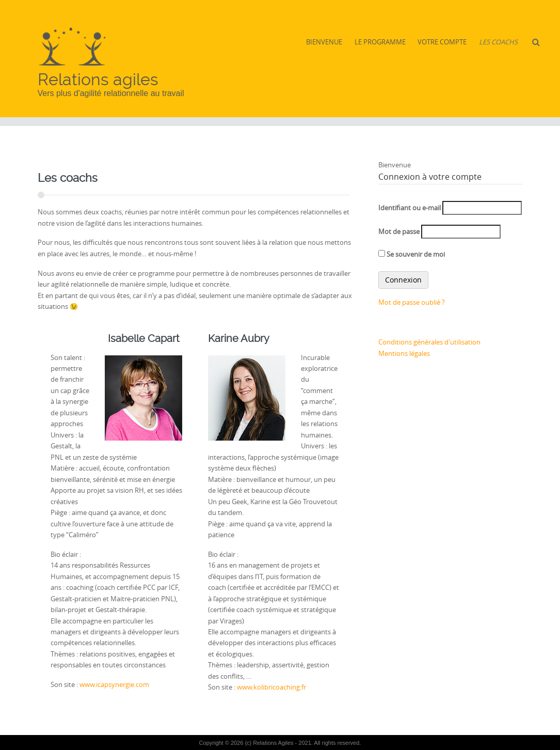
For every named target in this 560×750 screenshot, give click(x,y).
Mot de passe (399, 231)
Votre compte (442, 42)
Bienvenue (324, 42)
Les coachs (498, 42)
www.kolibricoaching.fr (271, 687)
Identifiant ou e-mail (410, 208)
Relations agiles (98, 80)
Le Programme (380, 42)
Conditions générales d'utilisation (429, 342)
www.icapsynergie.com (114, 684)
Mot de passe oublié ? (412, 302)
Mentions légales (404, 353)
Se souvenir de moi (412, 254)
